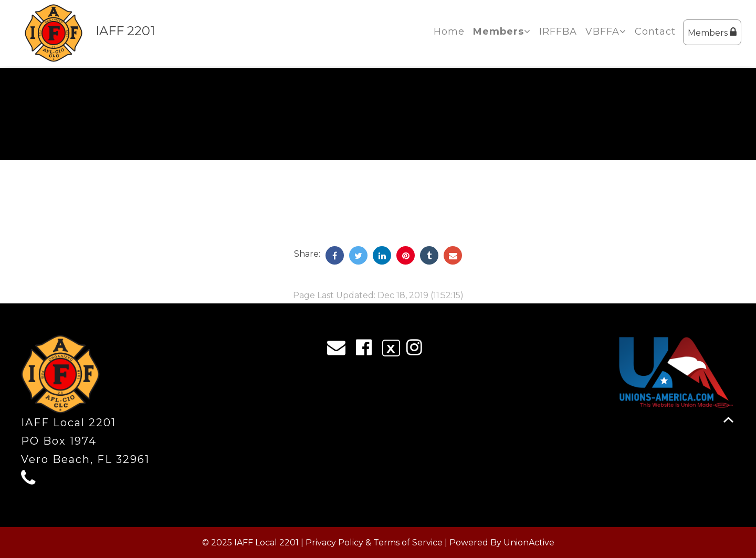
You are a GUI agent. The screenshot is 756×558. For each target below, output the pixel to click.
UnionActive (529, 543)
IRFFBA (558, 31)
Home (449, 31)
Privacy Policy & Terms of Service (374, 543)
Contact (655, 31)
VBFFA (606, 31)
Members (712, 32)
